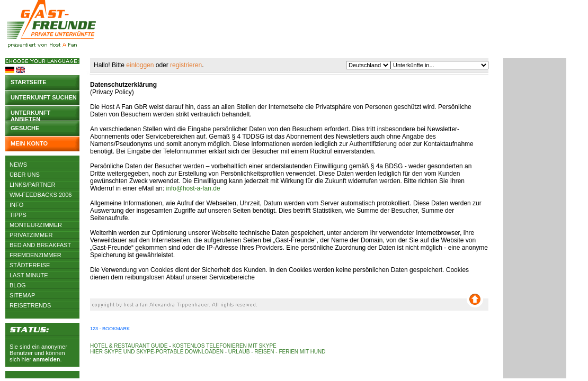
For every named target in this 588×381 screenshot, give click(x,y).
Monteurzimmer (36, 225)
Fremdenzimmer (35, 255)
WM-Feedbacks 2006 (41, 195)
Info (16, 205)
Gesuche (25, 128)
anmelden (46, 359)
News (18, 165)
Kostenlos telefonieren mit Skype (224, 346)
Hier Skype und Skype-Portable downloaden (157, 352)
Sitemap (22, 295)
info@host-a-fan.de (193, 188)
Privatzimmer (31, 235)
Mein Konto (29, 143)
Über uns (25, 175)
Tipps (18, 215)
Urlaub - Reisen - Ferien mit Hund (277, 352)
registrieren (186, 65)
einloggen (140, 65)
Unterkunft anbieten (30, 115)
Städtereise (30, 265)
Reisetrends (30, 305)
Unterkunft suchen (44, 97)
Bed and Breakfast (40, 245)
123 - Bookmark (110, 329)
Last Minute (29, 275)
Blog (18, 285)
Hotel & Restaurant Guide (129, 346)
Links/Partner (32, 185)
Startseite (29, 82)
